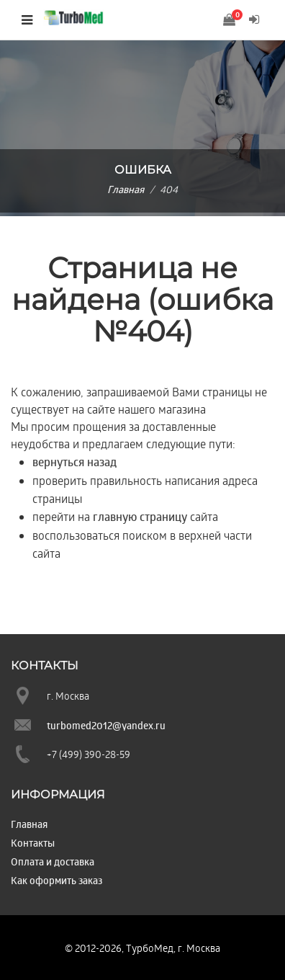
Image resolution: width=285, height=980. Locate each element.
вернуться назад (74, 462)
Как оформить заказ (56, 880)
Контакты (33, 843)
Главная (126, 189)
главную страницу (140, 517)
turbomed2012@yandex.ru (106, 725)
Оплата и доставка (53, 861)
